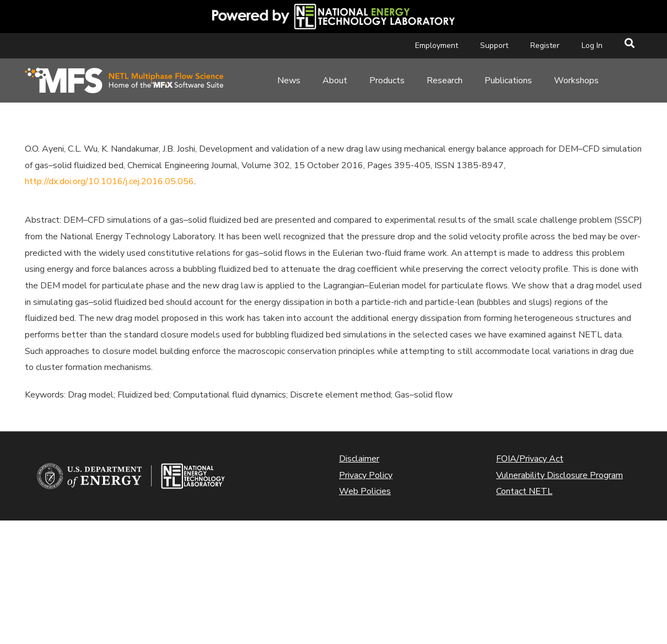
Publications (508, 80)
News (289, 80)
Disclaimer (359, 459)
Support (494, 45)
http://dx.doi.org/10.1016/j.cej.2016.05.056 (109, 181)
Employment (437, 45)
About (335, 80)
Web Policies (365, 491)
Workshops (576, 80)
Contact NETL (524, 491)
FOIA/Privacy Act (530, 459)
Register (545, 45)
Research (445, 80)
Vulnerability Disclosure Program (560, 475)
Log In (592, 45)
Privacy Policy (366, 475)
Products (387, 80)
